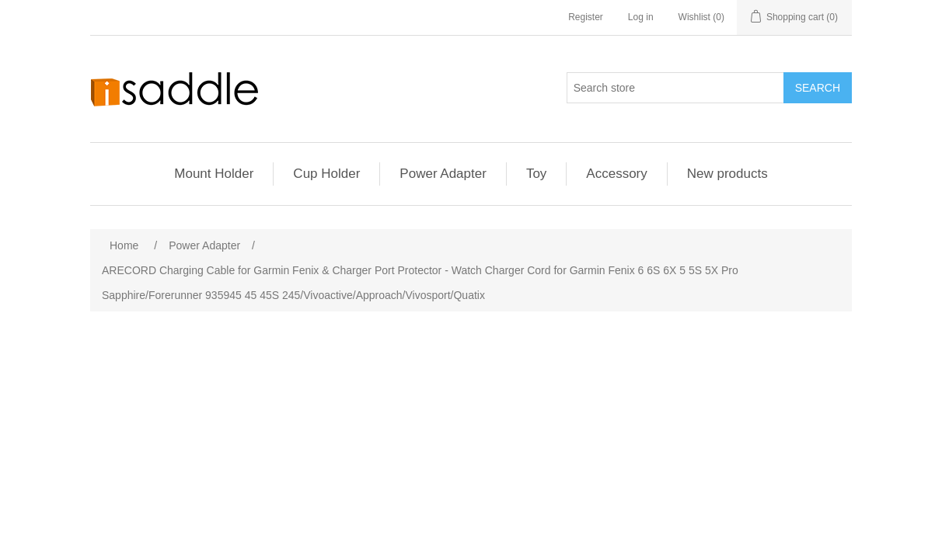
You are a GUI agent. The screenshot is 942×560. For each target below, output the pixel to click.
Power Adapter (443, 174)
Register (586, 17)
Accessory (616, 174)
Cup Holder (326, 174)
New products (727, 174)
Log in (641, 17)
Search (818, 88)
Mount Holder (214, 174)
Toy (536, 174)
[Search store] (675, 88)
